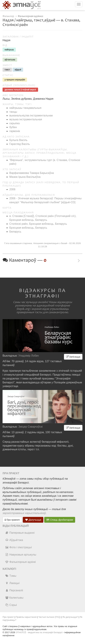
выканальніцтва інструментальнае (31, 115)
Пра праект (12, 520)
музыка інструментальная (26, 119)
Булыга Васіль (18, 140)
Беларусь (15, 232)
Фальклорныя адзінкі (20, 562)
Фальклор (8, 16)
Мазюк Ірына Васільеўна (25, 177)
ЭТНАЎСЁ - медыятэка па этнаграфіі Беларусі (39, 632)
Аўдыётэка (14, 540)
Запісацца (73, 357)
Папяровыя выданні (20, 533)
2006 (12, 189)
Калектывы (14, 598)
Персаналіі (14, 590)
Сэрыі (11, 605)
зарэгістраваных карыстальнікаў (24, 513)
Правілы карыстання (26, 617)
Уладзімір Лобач (29, 356)
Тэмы (11, 576)
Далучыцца (33, 520)
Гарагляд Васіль (20, 144)
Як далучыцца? (70, 617)
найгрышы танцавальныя (25, 108)
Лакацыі (12, 583)
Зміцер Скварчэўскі (31, 427)
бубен (13, 127)
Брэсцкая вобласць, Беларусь (28, 228)
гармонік (15, 131)
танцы (13, 112)
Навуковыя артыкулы (21, 555)
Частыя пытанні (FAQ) (50, 617)
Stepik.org (23, 309)
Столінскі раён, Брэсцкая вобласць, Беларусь (38, 224)
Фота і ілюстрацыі (18, 547)
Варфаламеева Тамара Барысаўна (32, 173)
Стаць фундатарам (60, 520)
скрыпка (14, 123)
